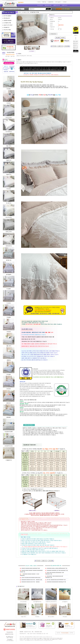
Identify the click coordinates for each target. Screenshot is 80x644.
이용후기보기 (64, 5)
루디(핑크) (65, 617)
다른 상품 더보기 (21, 586)
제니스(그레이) (51, 617)
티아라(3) (37, 617)
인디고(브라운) (23, 602)
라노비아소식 (40, 5)
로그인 (39, 2)
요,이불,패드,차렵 (25, 12)
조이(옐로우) (65, 602)
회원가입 (44, 2)
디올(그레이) (23, 617)
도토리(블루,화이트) (37, 602)
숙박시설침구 (58, 2)
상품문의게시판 (57, 5)
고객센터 (65, 2)
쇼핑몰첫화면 (51, 2)
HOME (19, 12)
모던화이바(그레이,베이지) (51, 602)
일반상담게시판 (48, 5)
